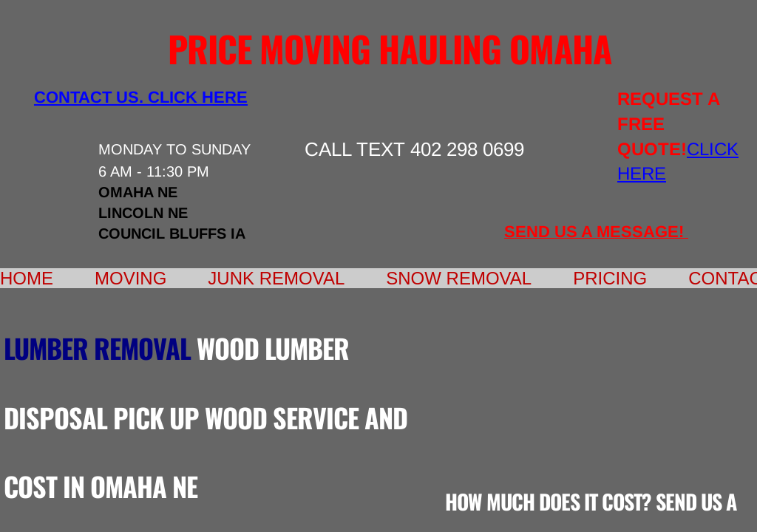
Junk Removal (276, 278)
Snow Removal (459, 278)
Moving (130, 278)
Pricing (610, 278)
